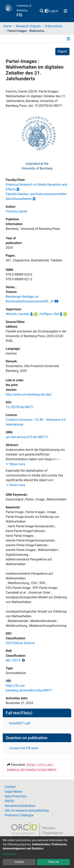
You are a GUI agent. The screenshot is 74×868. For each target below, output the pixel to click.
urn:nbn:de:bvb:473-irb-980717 (27, 437)
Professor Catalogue (19, 815)
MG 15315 (13, 660)
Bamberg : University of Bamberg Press (33, 229)
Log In (54, 11)
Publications (54, 26)
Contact (10, 787)
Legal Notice (13, 792)
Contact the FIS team (24, 748)
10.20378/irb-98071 (20, 407)
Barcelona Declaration (20, 806)
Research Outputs (28, 26)
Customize (9, 854)
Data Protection (16, 796)
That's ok (54, 862)
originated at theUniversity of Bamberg (37, 166)
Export (62, 51)
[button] (47, 11)
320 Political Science (20, 643)
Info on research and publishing (27, 810)
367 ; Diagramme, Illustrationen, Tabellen (34, 260)
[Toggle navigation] (66, 11)
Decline (19, 862)
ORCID (9, 801)
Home (7, 26)
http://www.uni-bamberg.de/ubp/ (29, 394)
